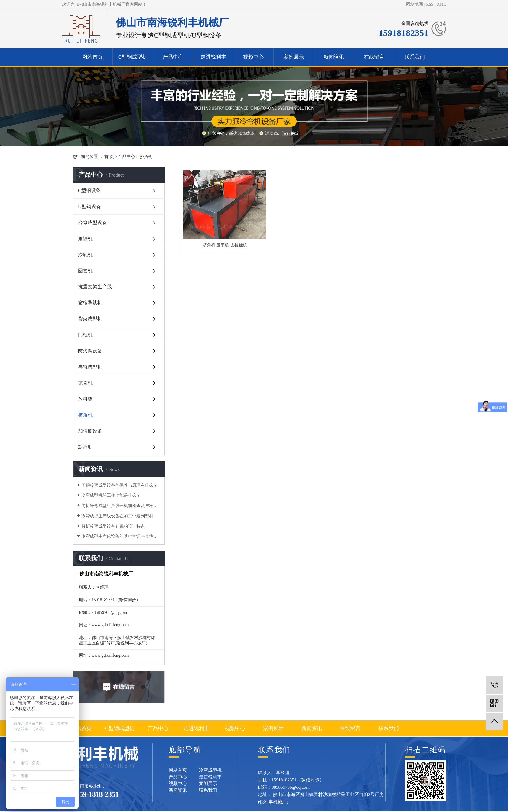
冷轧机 (85, 255)
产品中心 (173, 57)
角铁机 (85, 239)
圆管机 (85, 271)
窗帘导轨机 (90, 303)
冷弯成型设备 (93, 223)
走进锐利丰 (213, 57)
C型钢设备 (89, 190)
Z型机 (84, 447)
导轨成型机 (90, 367)
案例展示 (294, 57)
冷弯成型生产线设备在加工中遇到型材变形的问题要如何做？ (121, 516)
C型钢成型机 (133, 57)
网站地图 (415, 4)
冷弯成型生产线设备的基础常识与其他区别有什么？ (121, 536)
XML (441, 4)
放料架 (85, 399)
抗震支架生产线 (95, 287)
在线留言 (374, 57)
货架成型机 (90, 319)
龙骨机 (85, 383)
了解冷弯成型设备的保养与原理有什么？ (119, 485)
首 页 (109, 157)
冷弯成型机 (210, 770)
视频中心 (253, 57)
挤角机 (146, 157)
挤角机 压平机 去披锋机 (220, 237)
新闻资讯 (334, 57)
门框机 (85, 335)
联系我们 (415, 57)
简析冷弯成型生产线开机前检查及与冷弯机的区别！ (121, 506)
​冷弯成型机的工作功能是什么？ (111, 495)
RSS (430, 4)
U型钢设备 (90, 206)
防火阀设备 (90, 351)
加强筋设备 (90, 431)
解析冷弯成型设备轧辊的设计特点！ (115, 526)
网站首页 (93, 57)
